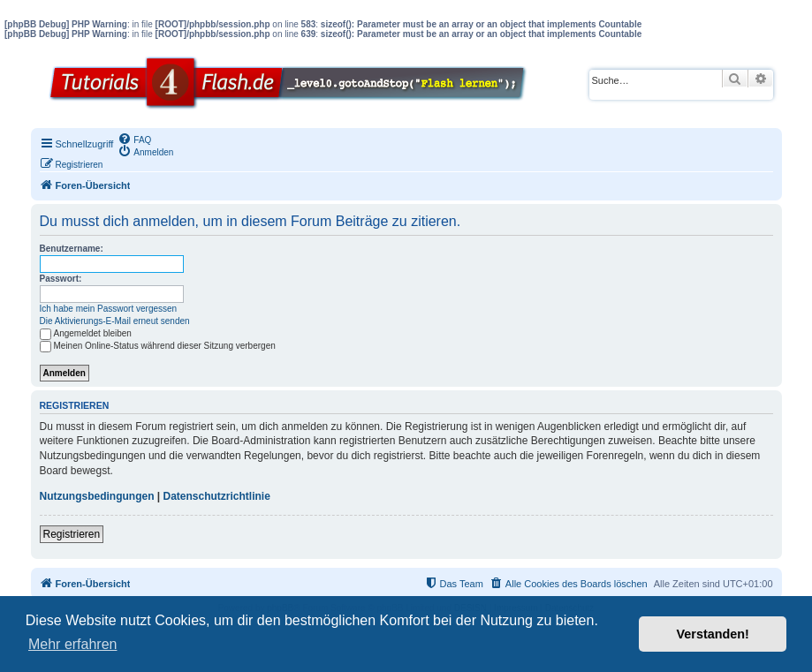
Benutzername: (72, 249)
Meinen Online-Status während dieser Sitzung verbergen (158, 346)
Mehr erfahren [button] (73, 644)
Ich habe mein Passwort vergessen (109, 309)
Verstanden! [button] (713, 634)
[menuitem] (134, 139)
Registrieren (72, 534)
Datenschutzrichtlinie (217, 496)
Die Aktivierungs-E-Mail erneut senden (115, 321)
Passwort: (61, 279)
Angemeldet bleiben (86, 333)
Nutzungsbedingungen (97, 496)
